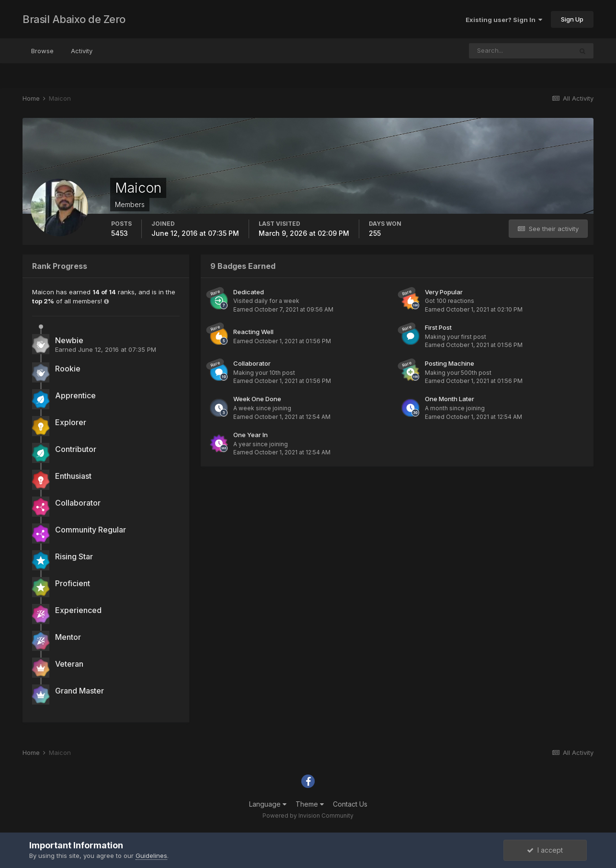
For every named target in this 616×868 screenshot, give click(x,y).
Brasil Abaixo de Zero (74, 19)
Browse (42, 51)
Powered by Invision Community (308, 816)
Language (268, 804)
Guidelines (151, 856)
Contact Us (350, 804)
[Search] (521, 51)
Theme (310, 804)
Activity (82, 51)
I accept (545, 850)
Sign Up (572, 19)
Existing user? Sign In (504, 20)
